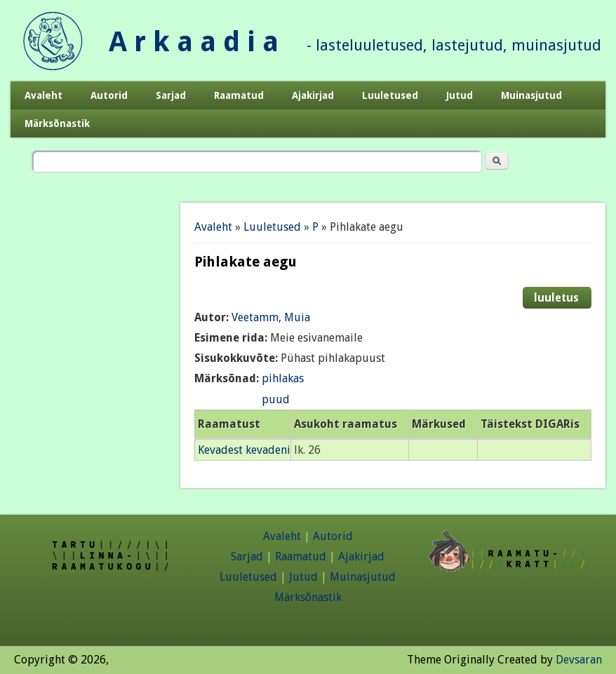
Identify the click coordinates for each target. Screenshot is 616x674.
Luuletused (390, 95)
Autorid (109, 95)
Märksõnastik (57, 123)
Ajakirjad (313, 95)
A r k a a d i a (194, 42)
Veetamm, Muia (271, 317)
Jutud (460, 95)
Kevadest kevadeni (244, 450)
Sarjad (171, 95)
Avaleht (43, 95)
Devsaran (579, 660)
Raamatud (239, 95)
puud (276, 399)
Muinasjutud (531, 95)
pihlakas (283, 378)
